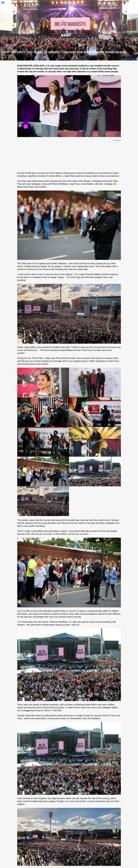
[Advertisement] (69, 155)
